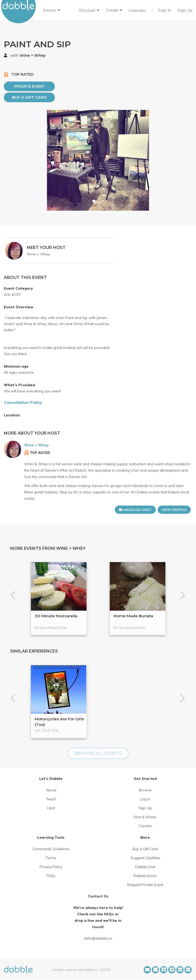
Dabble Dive (145, 867)
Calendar (137, 10)
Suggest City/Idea (145, 858)
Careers (145, 826)
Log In (145, 799)
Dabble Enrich (145, 876)
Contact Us (98, 896)
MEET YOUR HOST (46, 248)
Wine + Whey (33, 55)
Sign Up (186, 10)
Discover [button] (89, 10)
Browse (145, 790)
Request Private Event (145, 885)
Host (51, 808)
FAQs (51, 876)
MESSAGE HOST (135, 510)
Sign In (165, 10)
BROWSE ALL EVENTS (98, 753)
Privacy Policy (51, 867)
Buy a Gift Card (29, 97)
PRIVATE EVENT (29, 86)
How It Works (145, 817)
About (51, 790)
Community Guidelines (51, 849)
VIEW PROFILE (174, 510)
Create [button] (114, 10)
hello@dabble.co (98, 938)
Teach (51, 799)
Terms (51, 858)
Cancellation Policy (23, 402)
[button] (52, 10)
